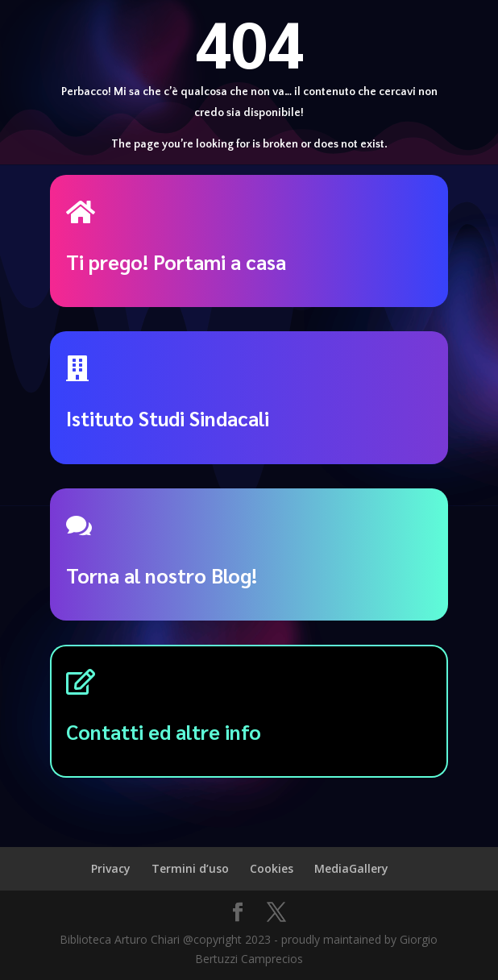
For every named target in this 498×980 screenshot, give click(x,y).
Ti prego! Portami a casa (176, 262)
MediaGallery (351, 868)
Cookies (272, 868)
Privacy (111, 868)
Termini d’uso (190, 868)
